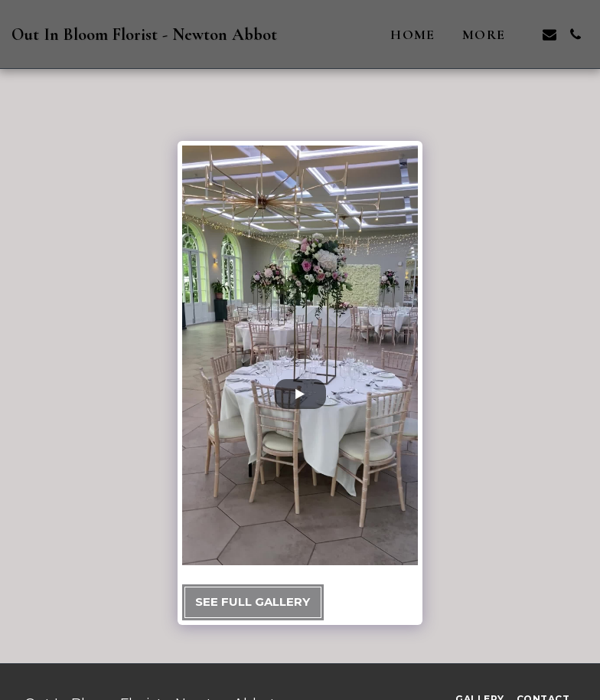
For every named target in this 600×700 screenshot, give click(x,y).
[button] (549, 34)
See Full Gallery (253, 602)
